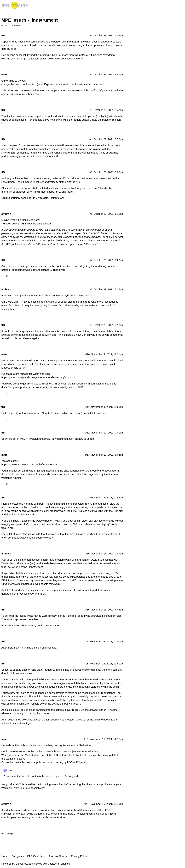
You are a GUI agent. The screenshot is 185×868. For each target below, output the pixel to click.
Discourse (21, 864)
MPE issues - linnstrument (30, 20)
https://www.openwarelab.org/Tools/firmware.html (29, 464)
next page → (9, 833)
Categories (18, 856)
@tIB (80, 387)
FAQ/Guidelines (36, 856)
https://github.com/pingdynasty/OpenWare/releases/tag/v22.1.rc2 (38, 377)
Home (5, 856)
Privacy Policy (79, 856)
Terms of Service (58, 856)
